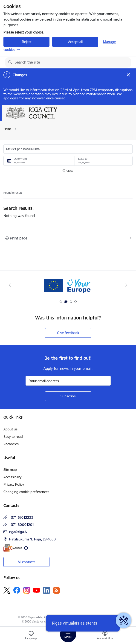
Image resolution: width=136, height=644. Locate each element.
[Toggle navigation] (68, 634)
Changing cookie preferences (26, 492)
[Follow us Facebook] (17, 590)
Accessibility (12, 477)
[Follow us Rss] (56, 590)
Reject (27, 42)
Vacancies (11, 444)
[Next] (126, 285)
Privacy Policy (14, 484)
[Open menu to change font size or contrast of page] (105, 636)
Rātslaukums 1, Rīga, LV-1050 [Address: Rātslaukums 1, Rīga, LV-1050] (32, 539)
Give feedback (68, 333)
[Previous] (10, 285)
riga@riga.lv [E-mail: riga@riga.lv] (18, 532)
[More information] (26, 548)
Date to (83, 159)
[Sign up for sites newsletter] (68, 396)
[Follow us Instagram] (27, 590)
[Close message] (128, 75)
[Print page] (68, 238)
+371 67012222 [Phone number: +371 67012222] (21, 517)
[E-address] (13, 548)
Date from (20, 159)
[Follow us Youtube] (37, 590)
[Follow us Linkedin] (46, 590)
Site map (10, 470)
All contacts (26, 562)
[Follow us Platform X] (7, 590)
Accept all (75, 42)
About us (10, 429)
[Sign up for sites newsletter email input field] (68, 381)
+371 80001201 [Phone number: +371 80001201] (22, 525)
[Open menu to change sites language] (31, 636)
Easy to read (13, 437)
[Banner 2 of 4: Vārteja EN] (68, 285)
